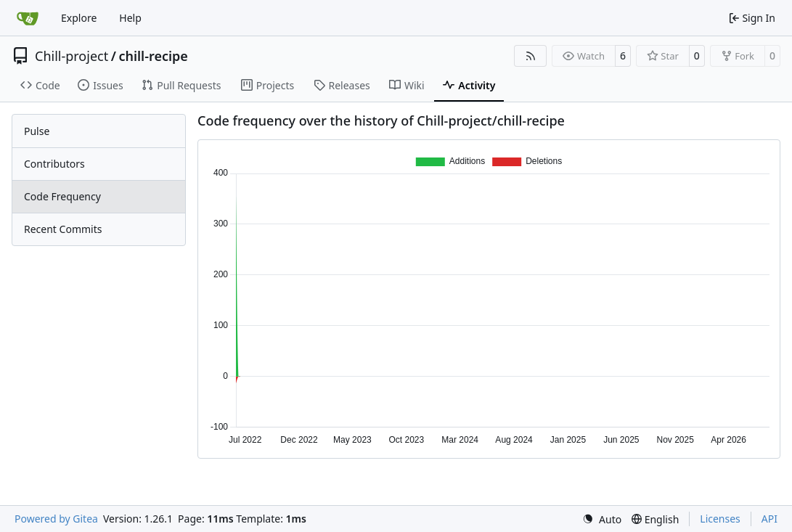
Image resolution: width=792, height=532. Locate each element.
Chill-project (72, 56)
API (769, 519)
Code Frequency (62, 196)
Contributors (54, 164)
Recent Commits (63, 229)
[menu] (602, 519)
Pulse (37, 131)
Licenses (720, 519)
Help (130, 18)
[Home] (28, 18)
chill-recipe (153, 56)
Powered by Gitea (56, 519)
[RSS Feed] (531, 56)
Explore (79, 18)
